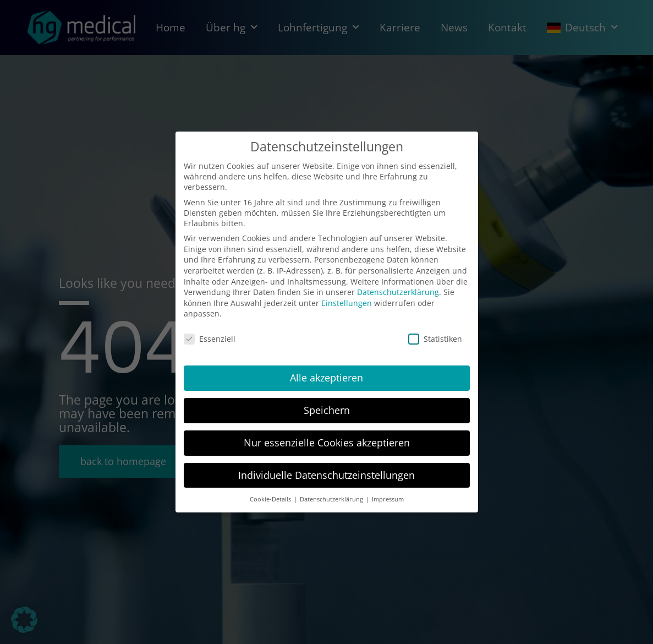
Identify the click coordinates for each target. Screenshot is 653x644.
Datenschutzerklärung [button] (332, 499)
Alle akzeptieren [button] (326, 378)
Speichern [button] (327, 410)
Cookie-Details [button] (271, 499)
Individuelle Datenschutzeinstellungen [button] (326, 475)
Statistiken (435, 339)
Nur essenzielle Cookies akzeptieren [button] (327, 443)
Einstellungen (347, 303)
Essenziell (210, 339)
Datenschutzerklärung (398, 292)
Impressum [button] (388, 499)
